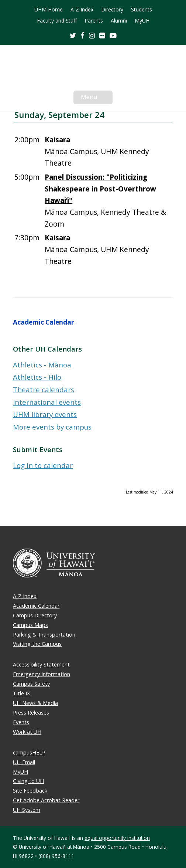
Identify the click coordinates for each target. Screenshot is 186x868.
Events (21, 722)
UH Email (24, 762)
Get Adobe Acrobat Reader (46, 800)
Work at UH (27, 732)
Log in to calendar (43, 465)
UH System (27, 810)
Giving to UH (28, 781)
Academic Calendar (44, 322)
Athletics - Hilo (37, 377)
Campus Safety (31, 684)
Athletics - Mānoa (42, 365)
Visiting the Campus (37, 644)
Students (142, 10)
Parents (94, 21)
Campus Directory (35, 615)
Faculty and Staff (57, 21)
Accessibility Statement (41, 664)
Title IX (21, 693)
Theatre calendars (44, 389)
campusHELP (29, 752)
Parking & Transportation (44, 635)
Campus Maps (30, 625)
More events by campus (52, 427)
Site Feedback (30, 791)
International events (47, 402)
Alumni (119, 21)
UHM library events (45, 414)
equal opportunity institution (117, 838)
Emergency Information (42, 674)
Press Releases (31, 713)
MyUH (142, 21)
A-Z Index (82, 10)
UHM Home (49, 10)
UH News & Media (35, 703)
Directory (112, 10)
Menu (97, 98)
